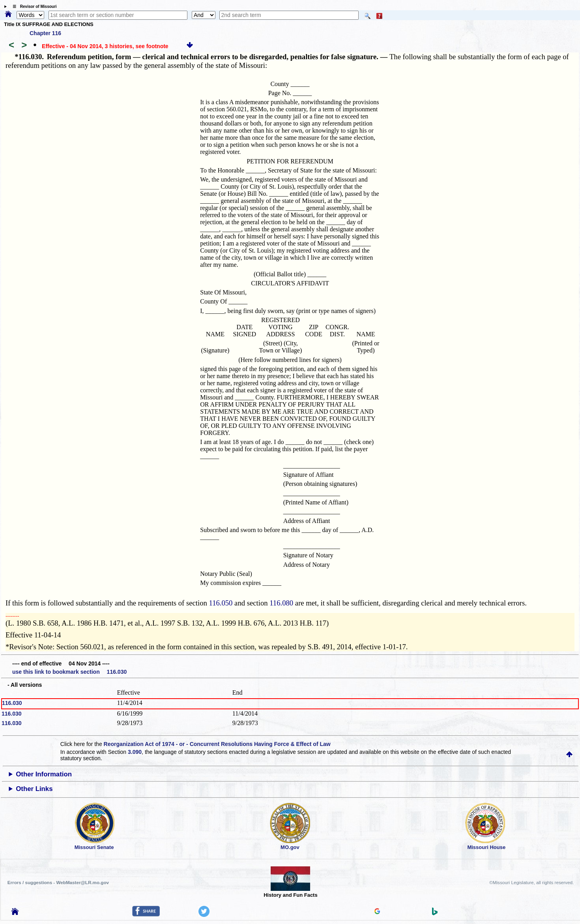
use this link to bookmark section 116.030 (69, 672)
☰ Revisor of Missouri (33, 7)
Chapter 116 (45, 33)
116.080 (281, 603)
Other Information (44, 774)
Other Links (34, 789)
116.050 (221, 603)
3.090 (135, 752)
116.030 (12, 703)
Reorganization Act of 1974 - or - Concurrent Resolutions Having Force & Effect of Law (217, 744)
